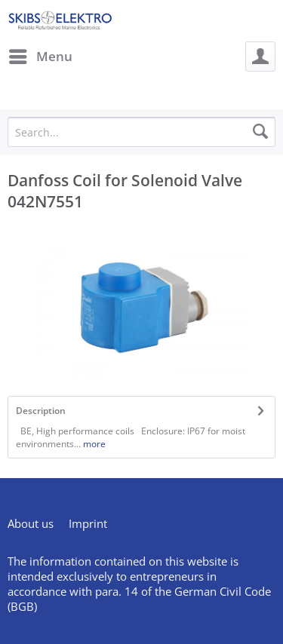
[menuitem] (40, 57)
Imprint (88, 523)
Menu (41, 55)
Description (41, 411)
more (93, 444)
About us (31, 523)
